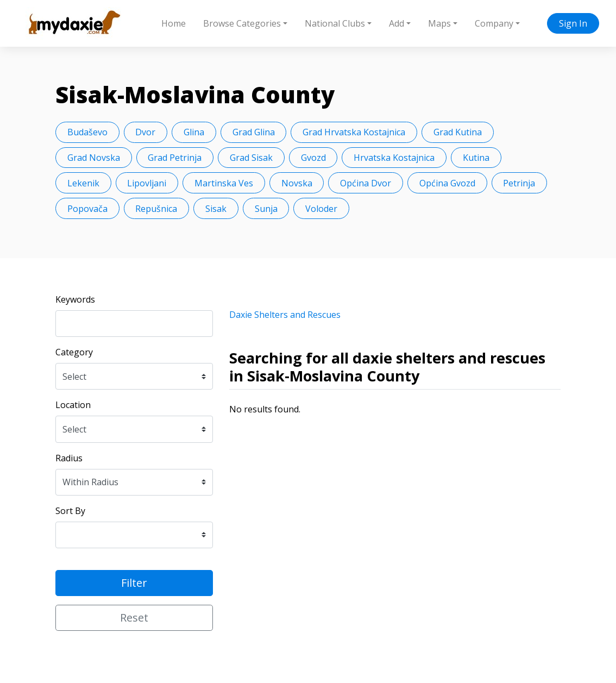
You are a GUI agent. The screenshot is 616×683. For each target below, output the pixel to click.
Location (73, 405)
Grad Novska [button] (94, 158)
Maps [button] (439, 23)
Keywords (75, 299)
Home (174, 23)
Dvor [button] (145, 132)
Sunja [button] (266, 209)
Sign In (573, 23)
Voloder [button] (321, 209)
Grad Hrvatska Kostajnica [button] (354, 132)
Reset (134, 618)
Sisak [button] (216, 209)
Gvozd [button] (313, 158)
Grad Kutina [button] (458, 132)
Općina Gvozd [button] (447, 183)
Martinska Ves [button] (224, 183)
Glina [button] (194, 132)
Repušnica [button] (156, 209)
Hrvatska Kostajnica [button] (394, 158)
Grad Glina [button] (254, 132)
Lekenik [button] (83, 183)
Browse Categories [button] (242, 23)
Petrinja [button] (519, 183)
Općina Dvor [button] (366, 183)
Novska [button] (297, 183)
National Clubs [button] (335, 23)
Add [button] (397, 23)
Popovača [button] (87, 209)
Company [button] (494, 23)
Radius (69, 458)
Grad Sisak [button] (251, 158)
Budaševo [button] (87, 132)
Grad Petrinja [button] (175, 158)
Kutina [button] (476, 158)
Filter (134, 583)
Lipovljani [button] (147, 183)
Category (74, 352)
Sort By (70, 511)
